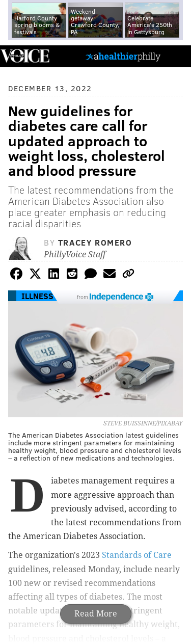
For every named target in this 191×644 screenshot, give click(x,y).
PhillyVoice (25, 56)
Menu (175, 56)
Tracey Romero (95, 242)
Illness (37, 296)
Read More (96, 614)
